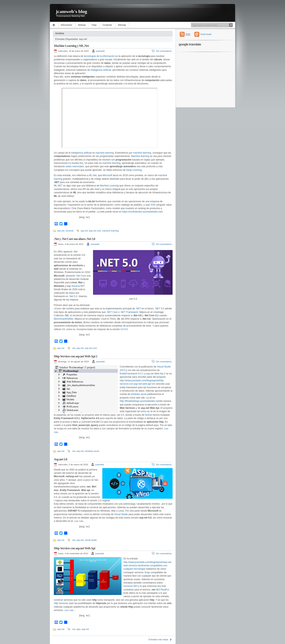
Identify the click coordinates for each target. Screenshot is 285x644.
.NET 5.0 (159, 309)
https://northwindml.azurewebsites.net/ (142, 212)
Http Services (61, 603)
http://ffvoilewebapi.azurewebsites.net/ (140, 401)
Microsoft (107, 175)
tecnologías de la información (99, 56)
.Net (75, 252)
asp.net (61, 231)
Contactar (107, 25)
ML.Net (93, 175)
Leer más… (80, 521)
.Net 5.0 (73, 296)
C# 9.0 (124, 329)
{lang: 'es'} (84, 217)
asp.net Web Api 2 (156, 374)
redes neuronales (75, 166)
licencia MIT (78, 286)
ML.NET (58, 186)
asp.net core (95, 231)
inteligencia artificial (101, 70)
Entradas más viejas (158, 639)
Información (66, 25)
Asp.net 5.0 (60, 459)
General (69, 231)
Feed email (206, 34)
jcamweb (100, 51)
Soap (147, 572)
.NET (138, 309)
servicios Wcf (131, 586)
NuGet (149, 415)
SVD (153, 205)
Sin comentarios (164, 51)
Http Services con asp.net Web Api (75, 548)
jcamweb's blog (71, 11)
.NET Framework (129, 312)
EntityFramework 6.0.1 (132, 374)
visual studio (91, 540)
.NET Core (112, 312)
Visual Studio (121, 514)
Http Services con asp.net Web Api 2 (76, 356)
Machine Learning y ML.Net (71, 46)
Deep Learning (134, 170)
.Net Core (81, 276)
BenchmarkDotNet (64, 319)
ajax (79, 629)
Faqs (94, 25)
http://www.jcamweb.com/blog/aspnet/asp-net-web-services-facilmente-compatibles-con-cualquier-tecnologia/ (148, 566)
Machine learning (140, 156)
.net (73, 348)
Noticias (82, 25)
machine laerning (142, 153)
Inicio (54, 25)
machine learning (105, 153)
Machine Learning (109, 186)
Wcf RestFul (162, 590)
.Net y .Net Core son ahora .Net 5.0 (75, 239)
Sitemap (122, 25)
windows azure (139, 394)
